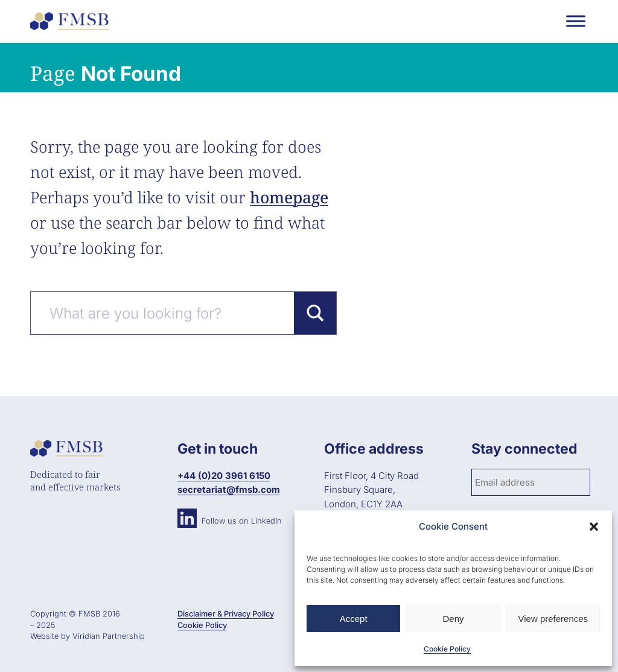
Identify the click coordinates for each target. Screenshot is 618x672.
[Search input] (169, 313)
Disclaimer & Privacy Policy (226, 614)
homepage (289, 197)
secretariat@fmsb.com (229, 490)
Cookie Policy (447, 649)
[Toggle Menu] (576, 21)
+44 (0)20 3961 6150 (224, 476)
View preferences (553, 619)
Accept (354, 619)
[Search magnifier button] (315, 313)
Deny (453, 619)
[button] (594, 527)
